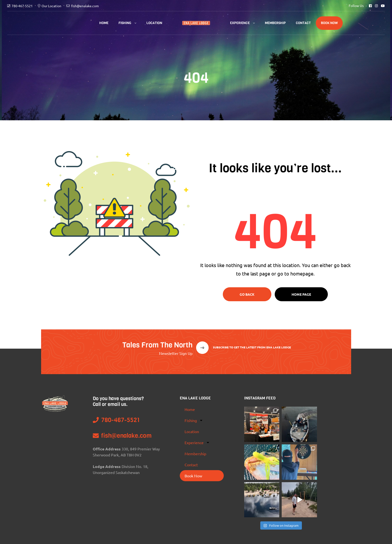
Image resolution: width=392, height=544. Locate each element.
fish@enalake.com (85, 6)
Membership (275, 23)
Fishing (125, 23)
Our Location (51, 6)
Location (154, 23)
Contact (303, 23)
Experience (240, 23)
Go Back (247, 294)
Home (104, 23)
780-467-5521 (22, 6)
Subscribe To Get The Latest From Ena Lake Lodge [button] (252, 347)
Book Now (329, 23)
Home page (301, 294)
